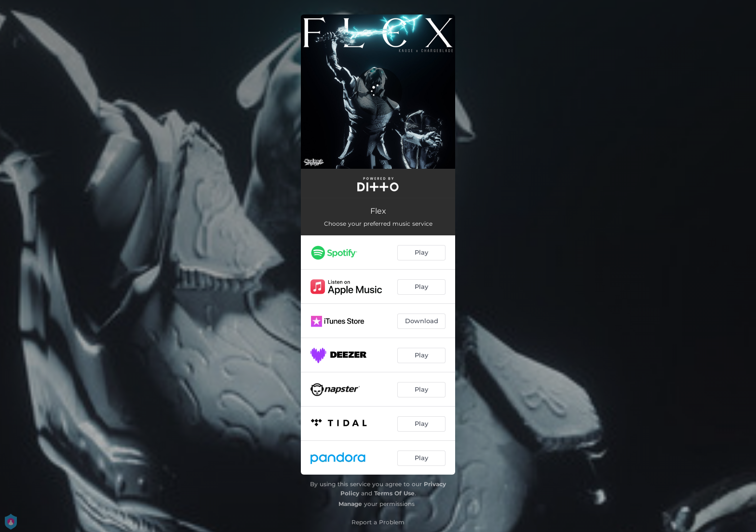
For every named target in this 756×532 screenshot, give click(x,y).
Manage (350, 504)
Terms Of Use (394, 493)
